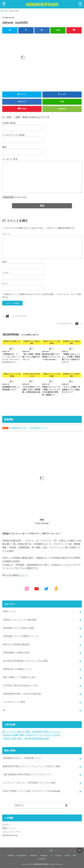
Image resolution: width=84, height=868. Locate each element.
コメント (6, 234)
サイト (5, 283)
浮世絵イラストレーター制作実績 (20, 620)
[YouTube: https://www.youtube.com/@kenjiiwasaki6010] (37, 589)
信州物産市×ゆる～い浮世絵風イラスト (23, 758)
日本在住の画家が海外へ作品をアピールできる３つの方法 (31, 735)
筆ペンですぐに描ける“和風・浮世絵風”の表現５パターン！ (32, 731)
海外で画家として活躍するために (20, 677)
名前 (5, 262)
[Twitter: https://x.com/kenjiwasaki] (46, 589)
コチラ (23, 575)
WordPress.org (10, 835)
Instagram (44, 856)
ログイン (7, 825)
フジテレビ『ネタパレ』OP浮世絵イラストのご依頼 (29, 783)
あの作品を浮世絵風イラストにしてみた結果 (25, 661)
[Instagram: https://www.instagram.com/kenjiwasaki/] (27, 589)
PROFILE (34, 856)
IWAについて (10, 611)
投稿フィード (9, 828)
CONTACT (42, 859)
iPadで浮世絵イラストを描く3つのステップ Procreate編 (31, 791)
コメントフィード (11, 832)
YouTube (58, 856)
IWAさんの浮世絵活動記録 (16, 644)
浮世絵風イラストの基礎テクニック (21, 636)
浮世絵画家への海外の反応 (16, 653)
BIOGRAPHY (22, 856)
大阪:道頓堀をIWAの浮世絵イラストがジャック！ (28, 774)
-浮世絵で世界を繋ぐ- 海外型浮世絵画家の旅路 (26, 738)
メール (6, 273)
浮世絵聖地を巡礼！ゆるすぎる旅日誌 (22, 694)
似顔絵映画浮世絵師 (42, 4)
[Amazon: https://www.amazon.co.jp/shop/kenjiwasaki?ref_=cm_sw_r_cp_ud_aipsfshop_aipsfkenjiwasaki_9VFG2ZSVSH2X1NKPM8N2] (56, 589)
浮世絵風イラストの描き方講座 (19, 628)
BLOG (68, 856)
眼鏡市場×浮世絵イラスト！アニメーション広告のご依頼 (32, 766)
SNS (51, 850)
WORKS (11, 856)
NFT (75, 856)
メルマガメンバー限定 (14, 702)
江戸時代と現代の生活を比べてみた (21, 685)
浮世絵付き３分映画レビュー (17, 669)
